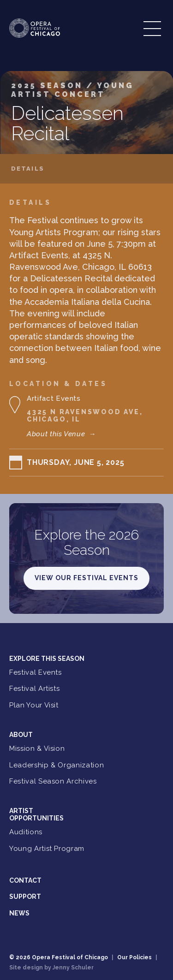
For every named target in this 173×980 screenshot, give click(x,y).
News (19, 913)
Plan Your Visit (34, 705)
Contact (25, 880)
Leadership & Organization (57, 765)
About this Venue (61, 434)
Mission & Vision (37, 748)
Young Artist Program (47, 849)
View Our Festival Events (86, 578)
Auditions (26, 832)
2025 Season (49, 86)
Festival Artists (34, 689)
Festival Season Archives (53, 781)
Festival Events (36, 672)
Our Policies (134, 957)
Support (25, 897)
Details (28, 169)
